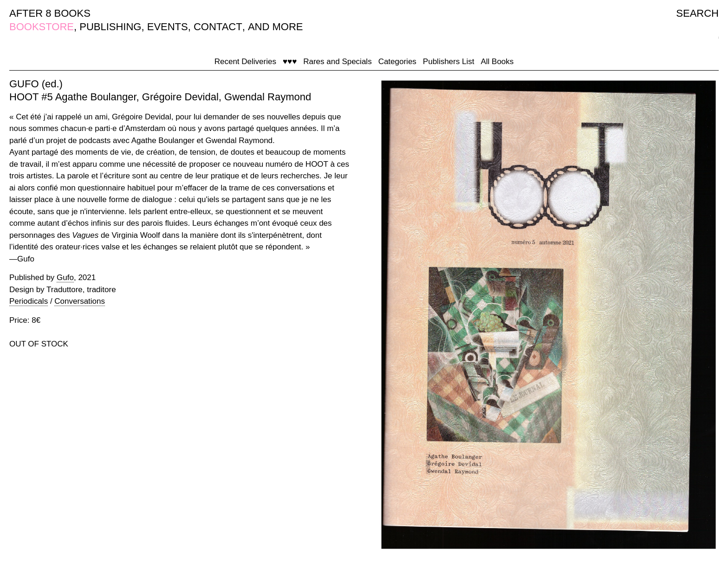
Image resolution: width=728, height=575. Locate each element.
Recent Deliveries (245, 62)
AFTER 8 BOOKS (50, 13)
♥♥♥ (290, 62)
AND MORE (276, 27)
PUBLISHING (110, 27)
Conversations (80, 301)
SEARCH (697, 13)
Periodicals (29, 301)
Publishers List (449, 62)
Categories (397, 62)
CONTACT (218, 27)
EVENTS (168, 27)
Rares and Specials (337, 62)
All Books (497, 62)
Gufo (65, 278)
